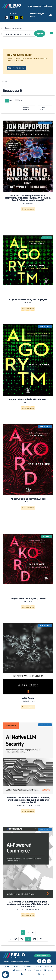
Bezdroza (48, 966)
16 (28, 933)
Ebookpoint (28, 966)
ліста (19, 101)
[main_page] (3, 82)
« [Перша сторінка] (10, 939)
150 (22, 939)
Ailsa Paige (28, 698)
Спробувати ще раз (16, 68)
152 (34, 939)
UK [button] (50, 15)
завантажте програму (43, 956)
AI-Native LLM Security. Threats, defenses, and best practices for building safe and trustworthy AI (28, 800)
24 (33, 933)
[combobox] (19, 34)
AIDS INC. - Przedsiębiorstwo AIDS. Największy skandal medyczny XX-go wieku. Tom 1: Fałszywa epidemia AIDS (28, 198)
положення (6, 961)
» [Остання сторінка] (46, 939)
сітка (9, 101)
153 (41, 939)
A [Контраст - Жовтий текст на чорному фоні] (21, 18)
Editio (24, 974)
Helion (17, 966)
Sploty (41, 974)
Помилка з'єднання (28, 209)
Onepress (38, 970)
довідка (27, 961)
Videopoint (48, 970)
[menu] (28, 156)
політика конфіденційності (17, 961)
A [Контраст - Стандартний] (7, 18)
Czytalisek (17, 970)
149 (15, 939)
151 (28, 939)
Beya (39, 966)
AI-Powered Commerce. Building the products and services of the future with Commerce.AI (28, 904)
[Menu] (51, 33)
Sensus (28, 970)
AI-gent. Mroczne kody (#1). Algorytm (28, 300)
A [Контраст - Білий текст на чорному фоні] (12, 18)
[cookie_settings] (6, 975)
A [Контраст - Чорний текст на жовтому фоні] (16, 18)
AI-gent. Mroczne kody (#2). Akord (28, 499)
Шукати (40, 34)
